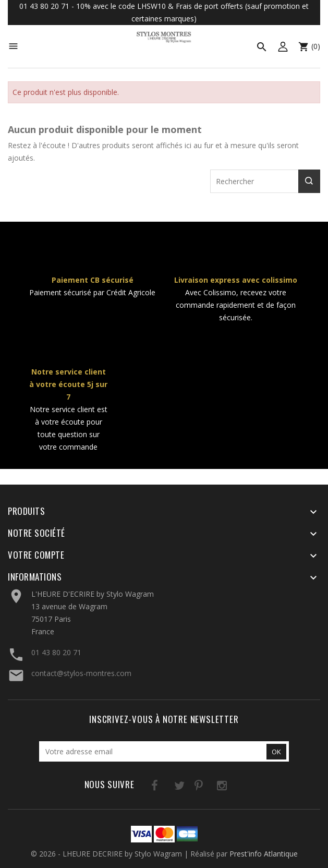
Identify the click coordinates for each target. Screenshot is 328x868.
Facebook (145, 787)
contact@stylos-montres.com (81, 673)
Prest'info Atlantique (264, 854)
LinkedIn (230, 787)
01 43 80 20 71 (56, 652)
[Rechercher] (265, 181)
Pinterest (187, 787)
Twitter (166, 787)
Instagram (209, 787)
